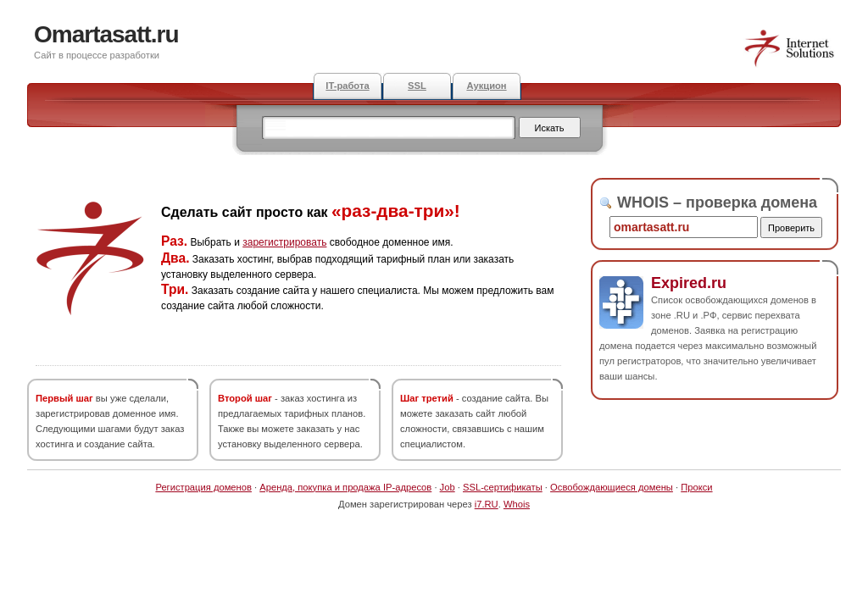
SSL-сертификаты (503, 487)
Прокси (696, 487)
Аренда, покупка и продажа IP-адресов (345, 487)
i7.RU (487, 504)
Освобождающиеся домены (612, 487)
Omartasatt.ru (106, 34)
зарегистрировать (284, 242)
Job (448, 487)
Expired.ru (689, 283)
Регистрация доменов (203, 487)
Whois (517, 504)
